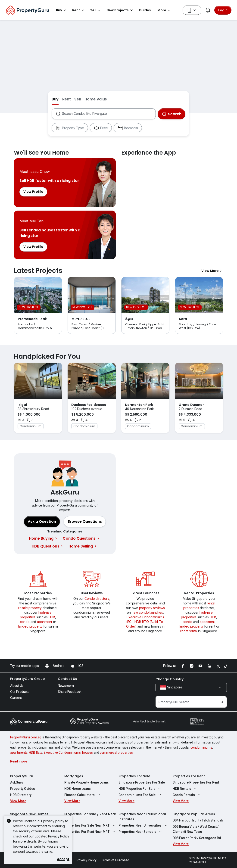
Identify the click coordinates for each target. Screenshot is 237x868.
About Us (17, 686)
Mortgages (74, 776)
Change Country (170, 679)
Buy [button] (62, 10)
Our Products (20, 692)
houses (87, 753)
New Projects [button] (120, 10)
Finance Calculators (83, 795)
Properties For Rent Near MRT (90, 832)
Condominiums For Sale (140, 795)
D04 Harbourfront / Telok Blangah (198, 820)
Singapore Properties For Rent (196, 782)
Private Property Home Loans (87, 782)
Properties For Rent (189, 776)
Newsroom (66, 686)
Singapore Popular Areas (194, 814)
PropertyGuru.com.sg (26, 737)
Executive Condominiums (62, 753)
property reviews (152, 608)
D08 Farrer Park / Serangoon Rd (197, 838)
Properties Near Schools (141, 832)
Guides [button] (145, 10)
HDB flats (36, 753)
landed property (30, 626)
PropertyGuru (22, 776)
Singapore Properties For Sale (142, 782)
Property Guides (23, 789)
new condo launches (147, 612)
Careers (16, 698)
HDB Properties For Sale (140, 789)
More (165, 10)
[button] (85, 522)
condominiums (201, 747)
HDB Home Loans (78, 789)
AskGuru (17, 782)
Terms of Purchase (115, 860)
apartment (45, 622)
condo (25, 622)
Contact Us (67, 679)
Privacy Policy (59, 836)
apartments (19, 753)
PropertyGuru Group (28, 679)
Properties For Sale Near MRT (90, 825)
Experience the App (172, 209)
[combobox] (109, 114)
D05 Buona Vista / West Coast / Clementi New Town (196, 829)
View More (212, 271)
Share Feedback (70, 692)
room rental (189, 631)
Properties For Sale (134, 776)
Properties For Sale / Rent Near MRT (90, 817)
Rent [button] (79, 10)
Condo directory (97, 599)
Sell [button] (96, 10)
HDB (52, 617)
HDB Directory (21, 795)
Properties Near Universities (143, 825)
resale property (30, 608)
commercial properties (116, 753)
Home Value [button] (96, 99)
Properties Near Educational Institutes (142, 817)
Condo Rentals (187, 795)
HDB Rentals (185, 789)
